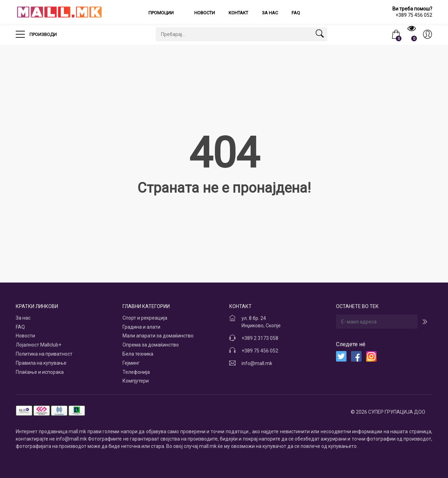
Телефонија (136, 372)
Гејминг (131, 363)
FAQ (296, 13)
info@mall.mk (257, 363)
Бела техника (138, 354)
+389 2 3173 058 (260, 338)
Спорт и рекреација (145, 318)
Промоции (162, 13)
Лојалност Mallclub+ (38, 345)
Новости (205, 13)
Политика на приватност (44, 354)
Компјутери (136, 381)
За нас (270, 13)
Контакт (238, 13)
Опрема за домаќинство (151, 345)
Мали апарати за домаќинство (158, 336)
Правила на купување (41, 363)
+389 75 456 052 (260, 351)
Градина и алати (141, 327)
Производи (36, 32)
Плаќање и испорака (40, 372)
